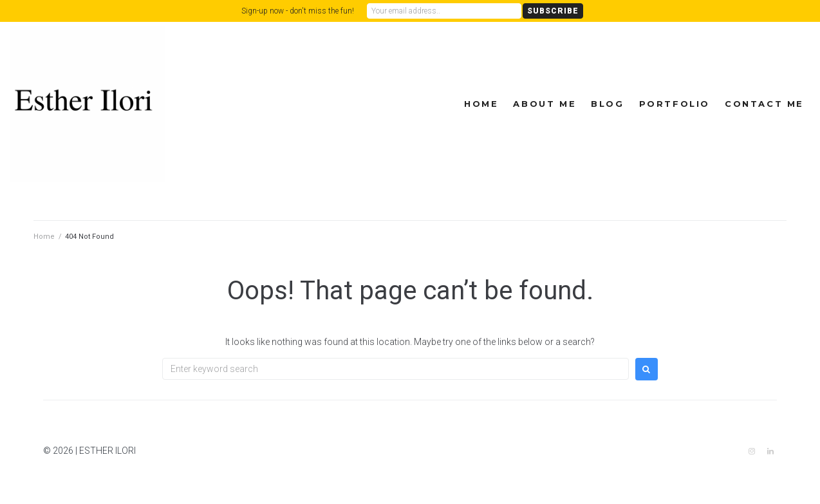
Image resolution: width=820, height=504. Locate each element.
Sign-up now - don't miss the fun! (298, 11)
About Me (545, 104)
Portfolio (675, 104)
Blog (607, 104)
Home (481, 104)
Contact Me (764, 104)
